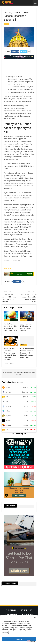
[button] (35, 618)
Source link (8, 268)
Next (12, 364)
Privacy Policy (11, 610)
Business (7, 24)
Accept (19, 639)
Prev (6, 364)
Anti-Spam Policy (26, 610)
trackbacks (22, 372)
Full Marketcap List (19, 434)
